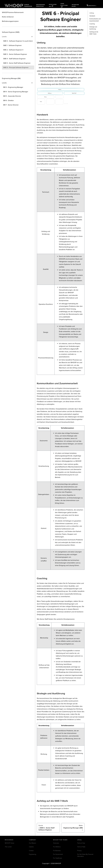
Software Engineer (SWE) (11, 32)
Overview (56, 843)
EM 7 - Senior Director (11, 105)
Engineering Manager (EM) (11, 78)
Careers (31, 847)
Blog (18, 6)
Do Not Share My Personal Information (85, 855)
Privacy (79, 851)
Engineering (33, 854)
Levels (4, 37)
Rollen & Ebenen (8, 17)
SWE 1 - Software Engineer (12, 45)
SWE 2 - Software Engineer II (13, 50)
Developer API (53, 5)
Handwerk (92, 16)
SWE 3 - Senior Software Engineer (15, 54)
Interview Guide (75, 6)
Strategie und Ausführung (93, 28)
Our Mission (32, 843)
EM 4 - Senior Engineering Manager (16, 92)
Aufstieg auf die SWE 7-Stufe (94, 33)
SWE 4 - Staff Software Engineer (14, 59)
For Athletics (57, 847)
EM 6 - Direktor (8, 101)
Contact (31, 851)
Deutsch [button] (91, 5)
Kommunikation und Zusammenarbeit (95, 20)
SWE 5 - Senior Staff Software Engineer (17, 63)
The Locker (8, 847)
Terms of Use (81, 843)
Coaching (92, 24)
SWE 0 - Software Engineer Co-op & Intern (18, 41)
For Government (58, 854)
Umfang (92, 13)
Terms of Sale (81, 847)
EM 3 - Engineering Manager (13, 87)
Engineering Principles (41, 6)
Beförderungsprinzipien (10, 21)
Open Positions (64, 5)
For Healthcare (58, 858)
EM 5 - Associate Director (12, 96)
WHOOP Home (10, 843)
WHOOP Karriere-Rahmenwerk (13, 12)
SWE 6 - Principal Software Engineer (16, 68)
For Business (57, 851)
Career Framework (28, 6)
